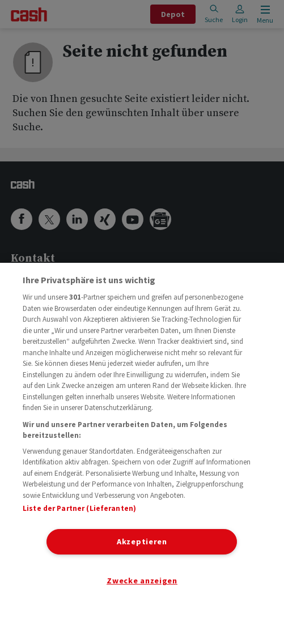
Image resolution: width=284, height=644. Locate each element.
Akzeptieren (142, 541)
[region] (142, 453)
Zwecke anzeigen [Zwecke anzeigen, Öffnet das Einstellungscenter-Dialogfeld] (142, 581)
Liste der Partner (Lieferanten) (79, 508)
